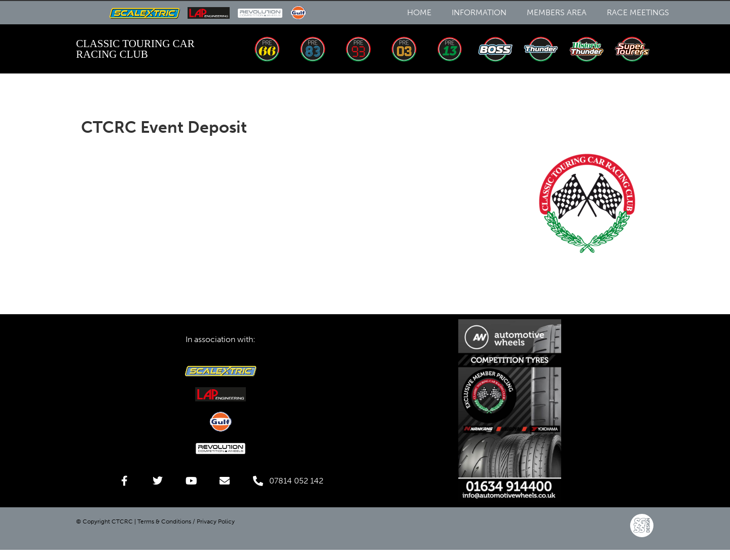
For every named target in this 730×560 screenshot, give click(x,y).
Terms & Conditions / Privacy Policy (186, 521)
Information (479, 12)
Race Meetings (638, 12)
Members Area (557, 12)
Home (419, 12)
